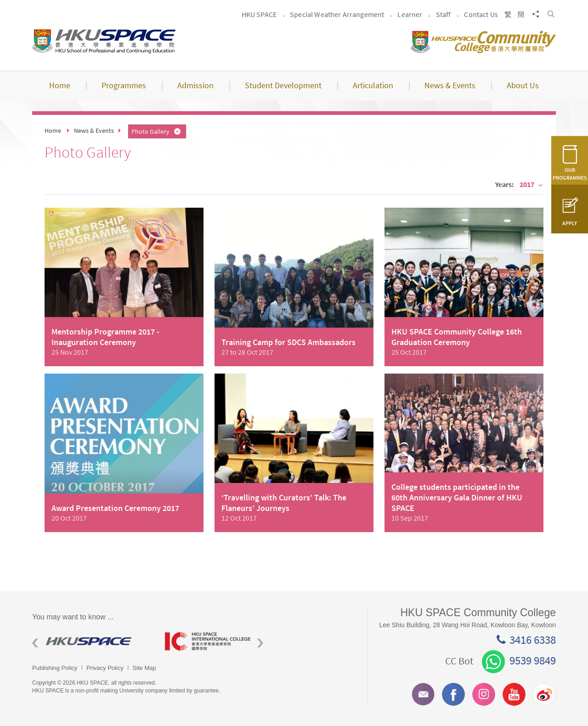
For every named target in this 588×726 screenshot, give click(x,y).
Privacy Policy (105, 668)
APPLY (570, 217)
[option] (92, 641)
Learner (410, 14)
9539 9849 (519, 660)
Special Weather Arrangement (337, 14)
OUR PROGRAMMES (570, 168)
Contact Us (481, 14)
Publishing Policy (55, 668)
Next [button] (260, 643)
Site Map (144, 668)
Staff (444, 14)
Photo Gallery (157, 131)
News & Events (94, 130)
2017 (531, 184)
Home (53, 130)
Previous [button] (35, 643)
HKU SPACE (259, 14)
